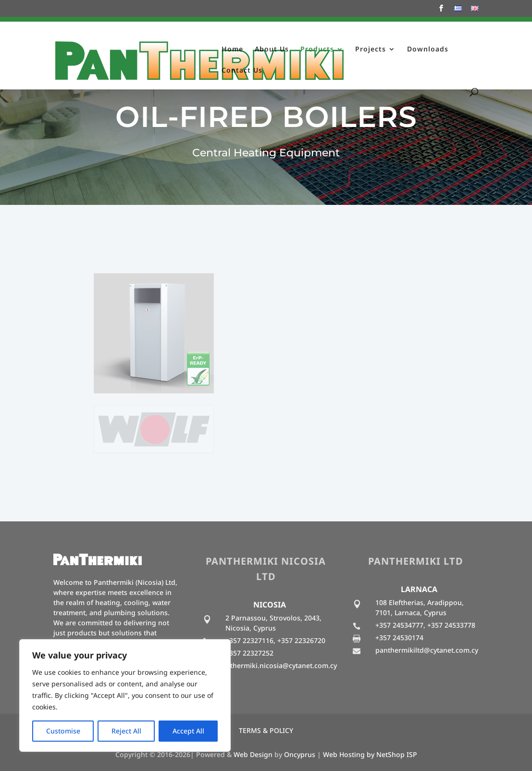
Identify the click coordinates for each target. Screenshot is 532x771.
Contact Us (242, 71)
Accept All (188, 731)
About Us (272, 50)
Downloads (428, 50)
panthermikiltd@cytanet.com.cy (427, 650)
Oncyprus (300, 754)
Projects (371, 50)
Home (232, 50)
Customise (63, 731)
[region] (125, 695)
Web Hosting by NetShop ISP (370, 754)
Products (317, 50)
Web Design (253, 754)
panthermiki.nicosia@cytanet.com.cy (277, 665)
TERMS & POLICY (266, 730)
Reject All (126, 731)
